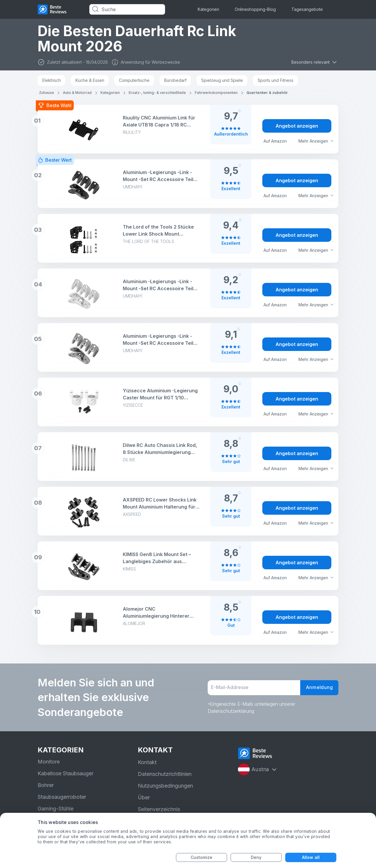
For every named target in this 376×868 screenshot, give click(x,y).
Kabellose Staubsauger (66, 773)
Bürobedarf (175, 80)
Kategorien (208, 9)
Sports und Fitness (276, 80)
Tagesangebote (307, 9)
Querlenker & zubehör (267, 93)
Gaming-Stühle (56, 809)
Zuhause (47, 93)
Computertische (134, 80)
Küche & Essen (90, 80)
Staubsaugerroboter (62, 797)
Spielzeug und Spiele (222, 80)
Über (144, 797)
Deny (256, 857)
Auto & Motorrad (77, 93)
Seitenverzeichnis (159, 809)
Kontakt (147, 762)
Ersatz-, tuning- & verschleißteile (157, 93)
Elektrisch (52, 80)
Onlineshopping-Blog (255, 9)
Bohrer (46, 785)
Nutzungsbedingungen (165, 786)
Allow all (311, 857)
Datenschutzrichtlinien (165, 774)
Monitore (49, 762)
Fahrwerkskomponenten (216, 93)
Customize (202, 857)
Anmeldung (319, 688)
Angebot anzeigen (297, 126)
